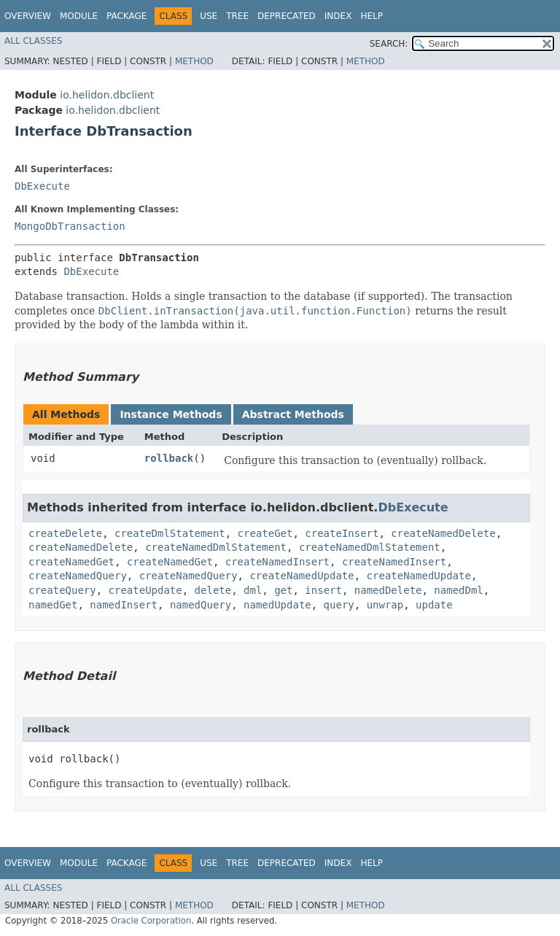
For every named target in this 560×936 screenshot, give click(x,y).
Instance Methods (171, 414)
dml (253, 590)
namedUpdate (277, 605)
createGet (265, 533)
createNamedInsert (277, 562)
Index (338, 16)
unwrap (385, 605)
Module (79, 16)
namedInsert (124, 605)
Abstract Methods (293, 414)
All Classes (33, 41)
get (283, 590)
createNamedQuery (78, 576)
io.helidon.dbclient (107, 95)
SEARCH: (389, 44)
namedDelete (388, 590)
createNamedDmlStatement (216, 547)
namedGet (53, 605)
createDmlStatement (170, 533)
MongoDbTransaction (70, 226)
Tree (237, 16)
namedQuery (201, 605)
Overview (28, 16)
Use (209, 16)
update (434, 605)
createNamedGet (71, 562)
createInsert (342, 533)
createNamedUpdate (302, 576)
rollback (169, 458)
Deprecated (287, 16)
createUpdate (145, 590)
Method (194, 61)
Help (372, 16)
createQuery (62, 590)
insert (323, 590)
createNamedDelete (443, 533)
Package (127, 16)
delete (213, 590)
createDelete (65, 533)
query (339, 605)
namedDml (458, 590)
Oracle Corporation (151, 921)
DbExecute (42, 186)
